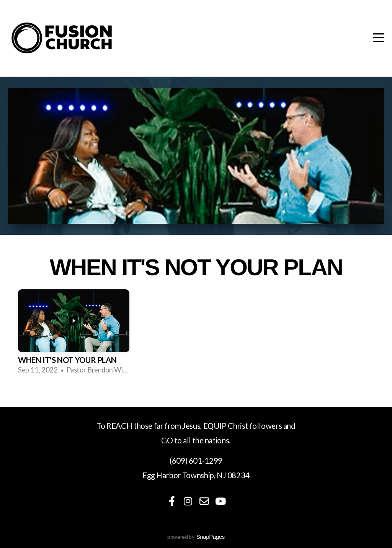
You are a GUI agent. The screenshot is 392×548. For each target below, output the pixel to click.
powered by (196, 537)
